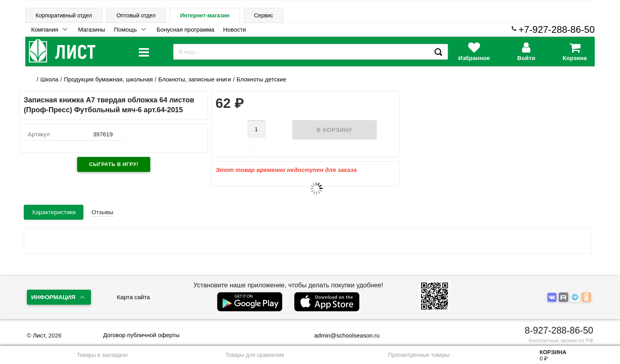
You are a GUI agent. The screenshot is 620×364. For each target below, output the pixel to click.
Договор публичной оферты (141, 335)
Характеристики (54, 199)
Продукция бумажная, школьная (109, 79)
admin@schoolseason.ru (342, 335)
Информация (53, 297)
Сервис (264, 15)
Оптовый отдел (136, 15)
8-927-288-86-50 (559, 330)
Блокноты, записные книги (195, 79)
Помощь (125, 29)
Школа (49, 79)
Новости (234, 29)
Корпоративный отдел (64, 15)
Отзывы (102, 199)
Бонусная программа (185, 29)
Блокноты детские (261, 79)
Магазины (92, 29)
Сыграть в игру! (114, 164)
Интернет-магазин (205, 15)
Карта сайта (134, 297)
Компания (45, 29)
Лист (39, 335)
